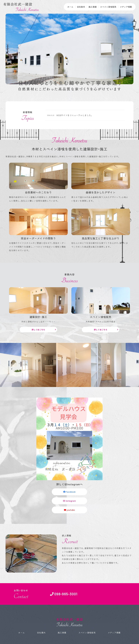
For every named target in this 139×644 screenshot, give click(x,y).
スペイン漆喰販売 (107, 7)
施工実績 (91, 7)
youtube (69, 510)
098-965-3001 (66, 594)
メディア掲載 (126, 7)
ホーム (68, 7)
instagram (69, 501)
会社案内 (79, 7)
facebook (70, 492)
